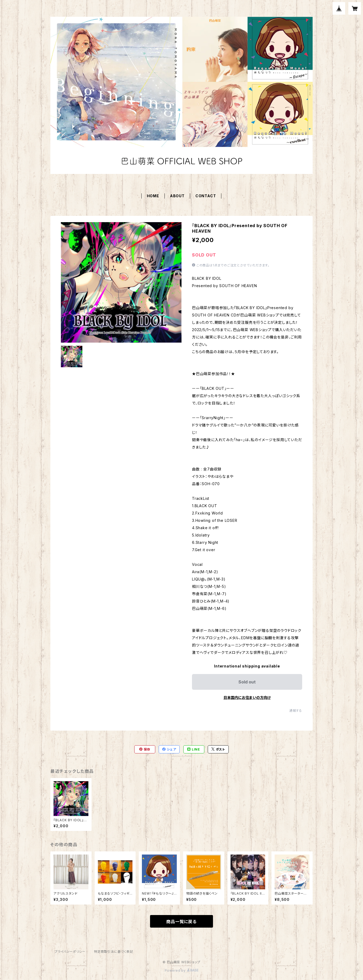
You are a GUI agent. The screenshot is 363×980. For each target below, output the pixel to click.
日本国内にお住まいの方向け (247, 697)
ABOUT (177, 196)
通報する (296, 711)
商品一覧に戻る (181, 922)
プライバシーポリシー (70, 952)
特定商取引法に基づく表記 (114, 952)
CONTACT (206, 196)
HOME (153, 196)
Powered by (181, 970)
